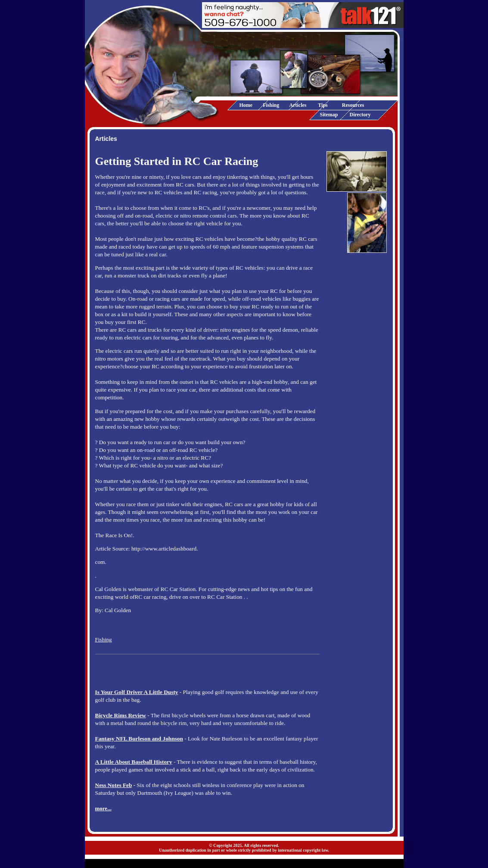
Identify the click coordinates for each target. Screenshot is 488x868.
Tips (323, 105)
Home (246, 105)
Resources (353, 105)
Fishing (271, 105)
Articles (298, 105)
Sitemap (329, 115)
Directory (360, 115)
